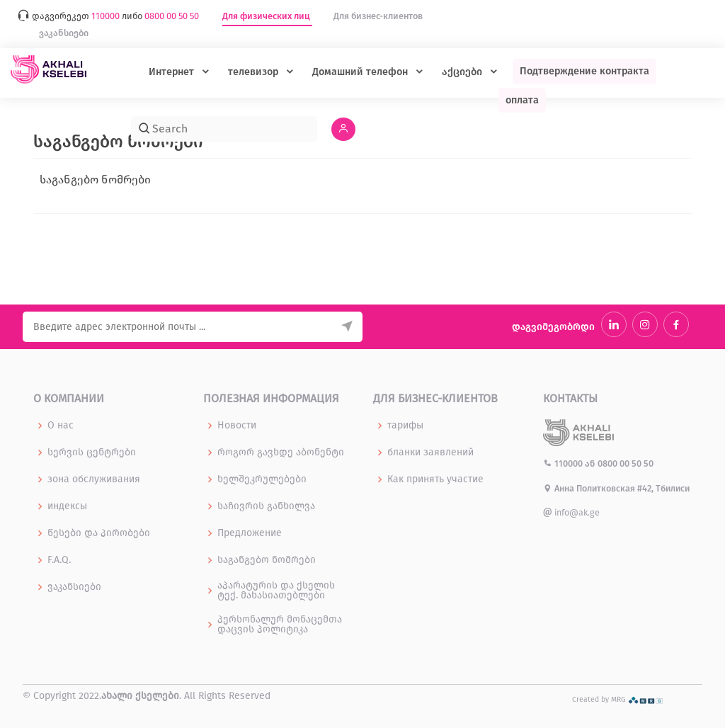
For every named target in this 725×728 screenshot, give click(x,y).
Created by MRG (618, 699)
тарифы (405, 426)
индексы (67, 506)
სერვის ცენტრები (92, 453)
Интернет (173, 72)
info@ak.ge (571, 512)
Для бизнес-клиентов (378, 16)
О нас (61, 426)
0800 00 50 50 (626, 463)
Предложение (250, 533)
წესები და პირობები (99, 533)
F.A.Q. (59, 560)
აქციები (463, 72)
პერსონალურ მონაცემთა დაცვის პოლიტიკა (280, 625)
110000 (564, 463)
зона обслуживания (94, 479)
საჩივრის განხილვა (266, 506)
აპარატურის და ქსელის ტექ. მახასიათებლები (276, 591)
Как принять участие (435, 479)
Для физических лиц (267, 16)
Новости (237, 426)
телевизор (255, 72)
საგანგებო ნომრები (267, 560)
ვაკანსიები (64, 33)
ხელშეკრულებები (262, 479)
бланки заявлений (430, 453)
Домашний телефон (361, 72)
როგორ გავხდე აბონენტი (281, 453)
